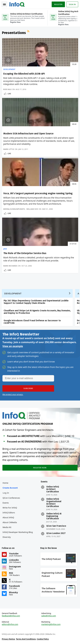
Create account (10, 488)
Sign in (72, 4)
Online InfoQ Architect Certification (53, 489)
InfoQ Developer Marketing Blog (18, 532)
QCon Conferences (11, 498)
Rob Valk (7, 89)
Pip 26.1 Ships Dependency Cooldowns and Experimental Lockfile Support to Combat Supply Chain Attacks (36, 302)
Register (58, 4)
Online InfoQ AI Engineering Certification (54, 516)
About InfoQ (8, 517)
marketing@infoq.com (51, 624)
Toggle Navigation (4, 4)
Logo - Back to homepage (17, 4)
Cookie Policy (43, 639)
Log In (6, 493)
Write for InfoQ (10, 508)
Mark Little (9, 149)
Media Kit (7, 527)
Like (9, 94)
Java (5, 249)
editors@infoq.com (10, 624)
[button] (28, 388)
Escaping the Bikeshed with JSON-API (24, 74)
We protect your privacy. (13, 394)
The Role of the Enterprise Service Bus (25, 253)
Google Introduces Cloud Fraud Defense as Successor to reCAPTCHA (32, 322)
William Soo (32, 209)
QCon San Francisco (56, 526)
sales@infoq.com (49, 616)
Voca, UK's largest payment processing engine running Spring (38, 193)
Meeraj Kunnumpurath (14, 209)
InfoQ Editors (9, 513)
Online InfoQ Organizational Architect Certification (54, 503)
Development (9, 69)
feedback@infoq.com (11, 616)
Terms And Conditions (26, 639)
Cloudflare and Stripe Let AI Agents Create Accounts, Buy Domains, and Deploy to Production (37, 312)
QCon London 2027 (56, 533)
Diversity (7, 537)
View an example (13, 346)
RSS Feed (29, 32)
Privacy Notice (8, 639)
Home (5, 483)
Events (6, 503)
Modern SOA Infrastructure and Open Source (28, 134)
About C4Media (10, 522)
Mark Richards (10, 266)
